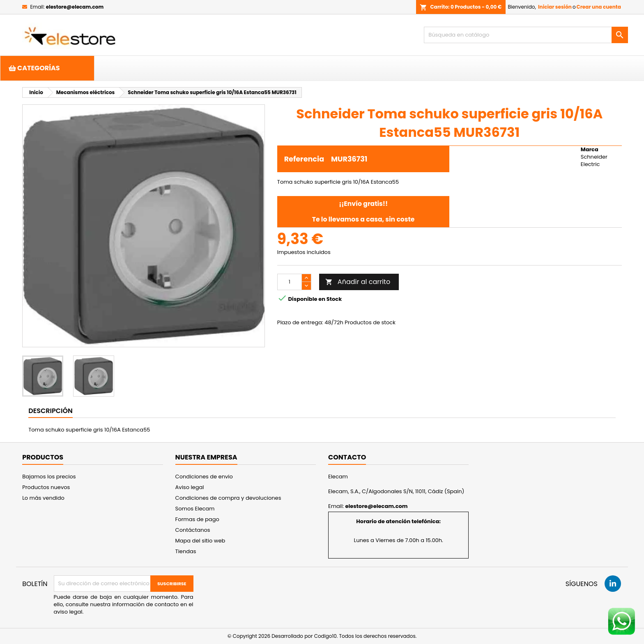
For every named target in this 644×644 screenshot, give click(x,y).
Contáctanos (193, 530)
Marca (590, 150)
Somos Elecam (195, 509)
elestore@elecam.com (75, 7)
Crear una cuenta (599, 7)
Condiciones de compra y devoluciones (228, 498)
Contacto (347, 457)
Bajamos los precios (49, 477)
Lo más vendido (43, 498)
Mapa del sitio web (200, 541)
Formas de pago (197, 519)
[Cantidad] (290, 282)
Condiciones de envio (204, 477)
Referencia (304, 159)
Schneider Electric (594, 160)
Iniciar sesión (555, 7)
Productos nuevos (46, 487)
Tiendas (186, 551)
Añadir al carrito (358, 282)
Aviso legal (190, 487)
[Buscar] (526, 35)
